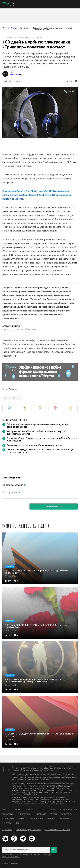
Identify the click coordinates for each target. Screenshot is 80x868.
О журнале (64, 819)
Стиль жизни (8, 819)
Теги (17, 823)
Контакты (7, 823)
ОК (53, 850)
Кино (53, 810)
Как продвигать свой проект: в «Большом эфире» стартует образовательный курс (36, 433)
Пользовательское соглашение (58, 830)
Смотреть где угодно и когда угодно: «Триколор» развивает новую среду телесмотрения (40, 451)
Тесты (17, 810)
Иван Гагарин (16, 75)
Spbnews (14, 863)
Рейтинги (51, 819)
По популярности (11, 492)
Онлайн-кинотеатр (68, 810)
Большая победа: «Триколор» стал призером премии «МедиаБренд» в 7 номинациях (42, 439)
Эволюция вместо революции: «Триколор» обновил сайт (35, 445)
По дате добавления (13, 485)
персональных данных (11, 857)
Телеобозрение (25, 814)
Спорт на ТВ (41, 814)
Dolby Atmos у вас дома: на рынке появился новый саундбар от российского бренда (39, 426)
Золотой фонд (36, 819)
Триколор (7, 81)
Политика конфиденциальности (29, 830)
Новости (17, 81)
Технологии (8, 814)
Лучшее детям (67, 814)
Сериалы (43, 810)
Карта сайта (7, 830)
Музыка (22, 819)
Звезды (53, 814)
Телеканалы (29, 810)
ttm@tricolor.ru (31, 794)
